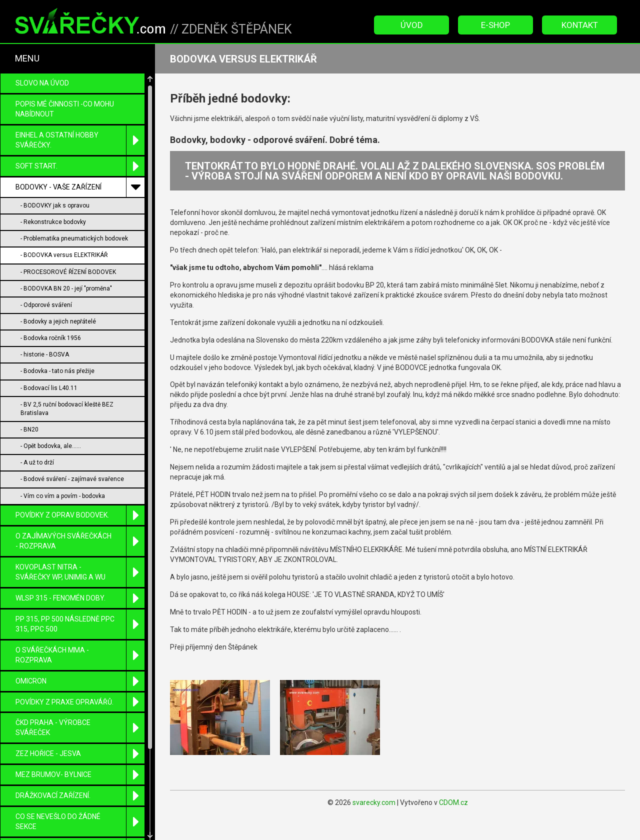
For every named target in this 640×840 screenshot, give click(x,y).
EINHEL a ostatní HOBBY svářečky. (80, 96)
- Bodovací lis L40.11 (49, 344)
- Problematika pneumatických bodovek (74, 194)
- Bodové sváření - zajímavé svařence (72, 435)
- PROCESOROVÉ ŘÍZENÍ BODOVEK (68, 228)
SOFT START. (80, 122)
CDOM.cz (453, 802)
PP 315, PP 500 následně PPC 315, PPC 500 (80, 580)
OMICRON (80, 637)
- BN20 (29, 385)
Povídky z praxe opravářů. (80, 658)
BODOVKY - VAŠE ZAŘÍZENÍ (80, 143)
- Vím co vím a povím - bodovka (63, 452)
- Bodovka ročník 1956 (51, 294)
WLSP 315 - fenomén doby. (80, 554)
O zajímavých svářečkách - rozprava (80, 497)
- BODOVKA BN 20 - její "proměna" (66, 244)
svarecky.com (374, 802)
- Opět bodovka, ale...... (51, 402)
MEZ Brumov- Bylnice (80, 731)
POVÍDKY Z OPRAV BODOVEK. (80, 471)
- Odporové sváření (46, 261)
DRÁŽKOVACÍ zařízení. (80, 752)
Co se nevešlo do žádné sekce (80, 778)
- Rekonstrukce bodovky (53, 178)
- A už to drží (37, 418)
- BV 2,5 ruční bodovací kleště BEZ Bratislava (67, 365)
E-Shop (495, 25)
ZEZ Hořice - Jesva (80, 710)
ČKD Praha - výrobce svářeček (80, 684)
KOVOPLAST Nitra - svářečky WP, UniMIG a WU (80, 528)
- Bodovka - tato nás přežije (57, 327)
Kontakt (580, 25)
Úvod (412, 25)
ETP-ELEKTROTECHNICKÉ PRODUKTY (80, 809)
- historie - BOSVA (45, 310)
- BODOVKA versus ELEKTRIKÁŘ (64, 211)
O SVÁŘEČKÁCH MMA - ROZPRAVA (80, 611)
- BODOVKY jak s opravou (55, 161)
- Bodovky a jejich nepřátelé (58, 277)
